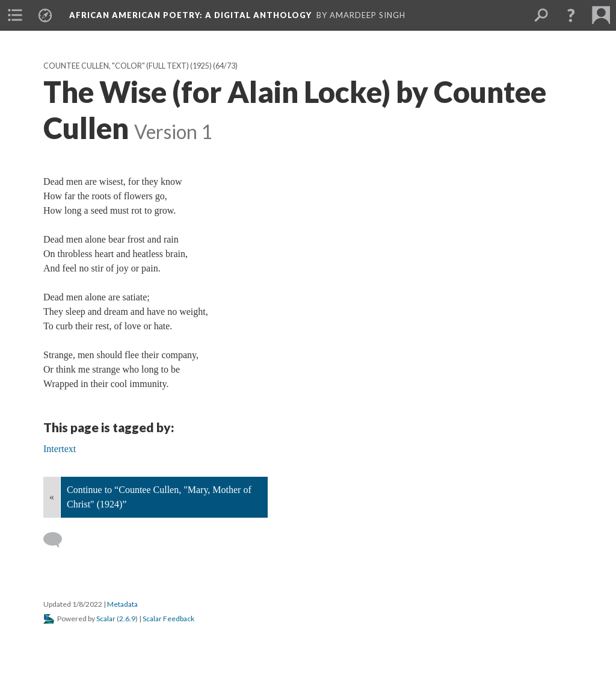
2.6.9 (127, 619)
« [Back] (52, 497)
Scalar (106, 619)
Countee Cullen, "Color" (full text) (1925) (128, 66)
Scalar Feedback (168, 619)
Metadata (122, 604)
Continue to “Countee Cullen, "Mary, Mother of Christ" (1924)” (159, 497)
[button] (571, 15)
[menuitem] (15, 15)
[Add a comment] (58, 540)
